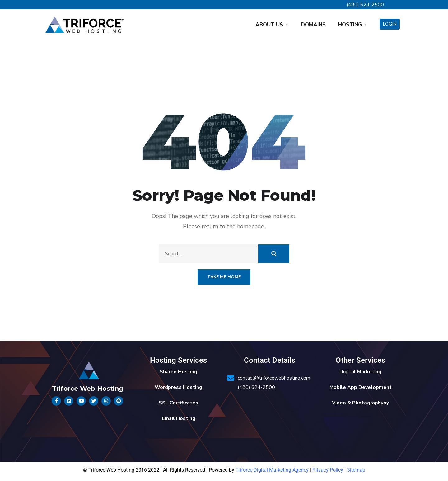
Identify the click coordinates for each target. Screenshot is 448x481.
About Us (269, 25)
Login (390, 24)
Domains (313, 25)
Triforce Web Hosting (88, 389)
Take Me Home (224, 277)
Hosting (350, 25)
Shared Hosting (178, 372)
